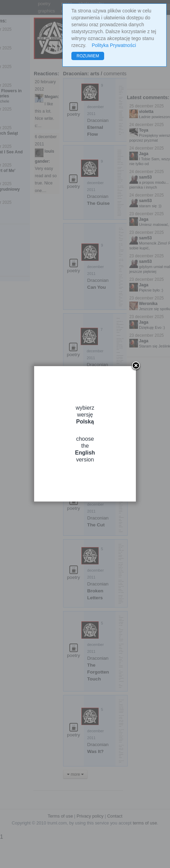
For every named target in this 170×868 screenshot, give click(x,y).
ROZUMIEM (88, 56)
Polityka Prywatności (114, 45)
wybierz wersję (85, 415)
